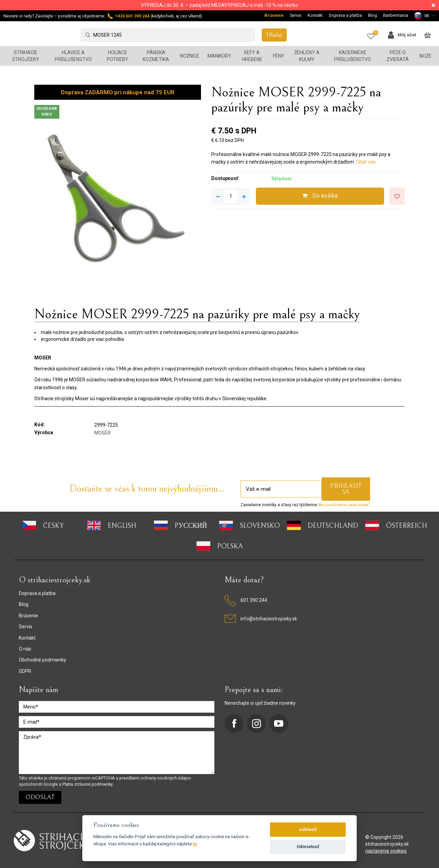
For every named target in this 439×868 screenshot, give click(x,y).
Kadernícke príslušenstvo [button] (353, 56)
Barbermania (396, 15)
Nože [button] (425, 56)
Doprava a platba (345, 15)
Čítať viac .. (367, 162)
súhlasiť (308, 829)
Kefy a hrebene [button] (252, 56)
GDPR (25, 671)
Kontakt (315, 15)
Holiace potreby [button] (117, 56)
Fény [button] (279, 56)
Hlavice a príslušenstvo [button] (73, 56)
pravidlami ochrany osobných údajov (155, 778)
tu (195, 844)
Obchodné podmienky (43, 660)
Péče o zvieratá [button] (398, 56)
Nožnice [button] (190, 56)
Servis (296, 15)
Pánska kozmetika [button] (156, 56)
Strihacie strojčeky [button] (26, 56)
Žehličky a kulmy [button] (307, 56)
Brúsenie (274, 15)
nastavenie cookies (386, 851)
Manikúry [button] (219, 56)
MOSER (103, 433)
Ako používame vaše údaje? (344, 505)
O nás (25, 649)
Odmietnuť (308, 847)
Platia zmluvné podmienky (88, 784)
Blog (372, 15)
